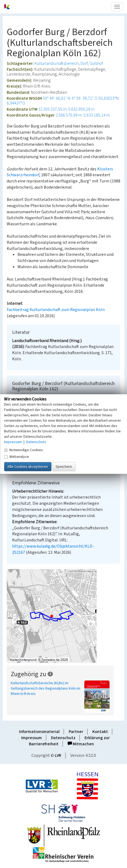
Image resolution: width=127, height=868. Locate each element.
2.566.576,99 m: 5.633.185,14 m (83, 115)
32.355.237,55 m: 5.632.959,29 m (66, 109)
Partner (76, 732)
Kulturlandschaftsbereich (57, 63)
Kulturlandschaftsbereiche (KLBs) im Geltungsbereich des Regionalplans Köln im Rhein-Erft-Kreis (46, 689)
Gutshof (96, 63)
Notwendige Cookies (23, 450)
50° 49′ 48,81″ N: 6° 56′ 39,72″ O (70, 98)
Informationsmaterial (39, 732)
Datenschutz (63, 738)
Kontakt (100, 732)
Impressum (32, 738)
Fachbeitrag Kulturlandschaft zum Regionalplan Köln (56, 310)
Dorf (84, 63)
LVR (58, 755)
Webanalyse (17, 457)
